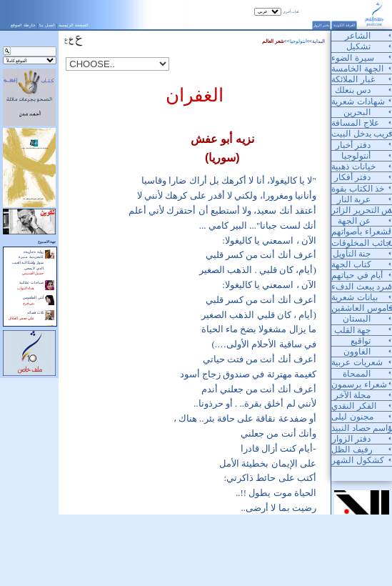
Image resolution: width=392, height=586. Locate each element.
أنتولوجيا (298, 41)
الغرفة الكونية (344, 25)
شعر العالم (273, 41)
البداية (318, 41)
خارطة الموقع (23, 25)
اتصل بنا (47, 25)
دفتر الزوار (321, 25)
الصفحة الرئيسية (74, 25)
